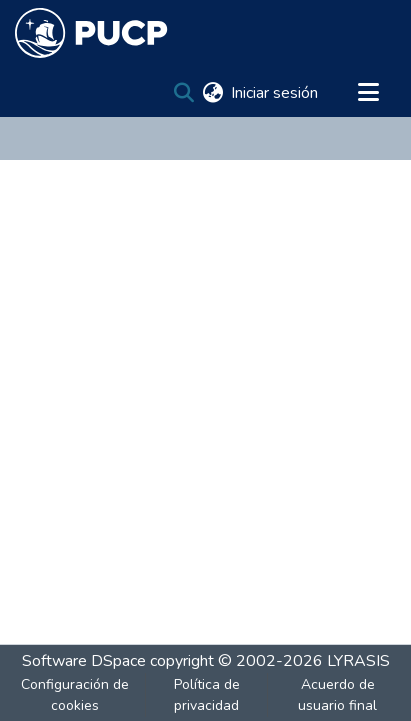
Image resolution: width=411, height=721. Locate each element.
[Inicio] (91, 33)
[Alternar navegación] (368, 93)
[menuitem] (212, 93)
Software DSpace (84, 661)
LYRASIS (358, 661)
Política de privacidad (207, 695)
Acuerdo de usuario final (337, 695)
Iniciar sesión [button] (275, 93)
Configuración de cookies (75, 695)
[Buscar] (183, 93)
